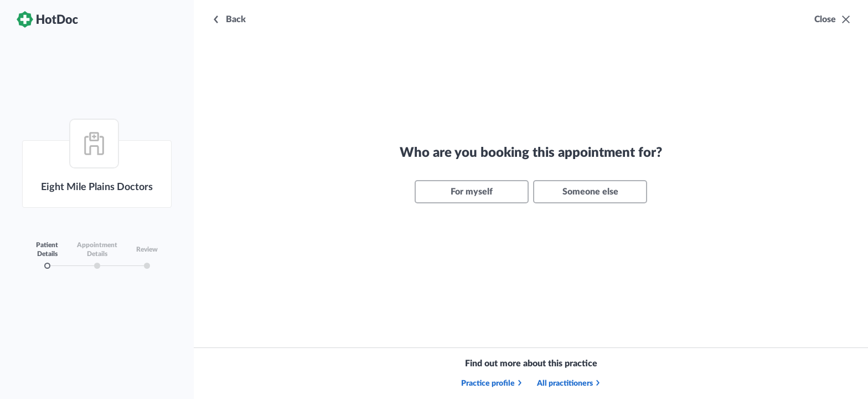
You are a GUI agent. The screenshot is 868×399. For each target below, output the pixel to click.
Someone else (590, 192)
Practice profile (492, 383)
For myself (472, 192)
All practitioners (569, 383)
